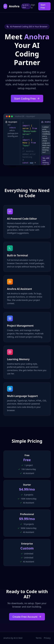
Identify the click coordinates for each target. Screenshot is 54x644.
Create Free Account (27, 617)
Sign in (33, 6)
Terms (39, 638)
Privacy (47, 638)
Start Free (43, 6)
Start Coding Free (27, 99)
